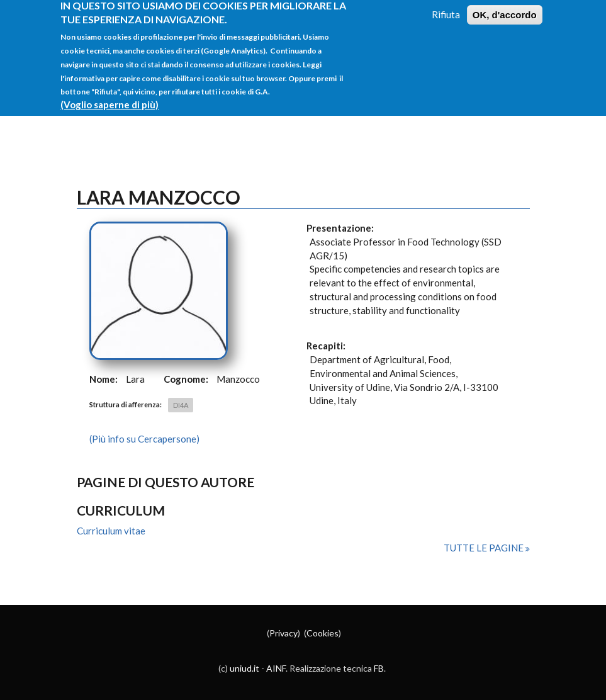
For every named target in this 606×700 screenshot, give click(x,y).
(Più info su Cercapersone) (144, 439)
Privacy (283, 633)
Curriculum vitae (111, 531)
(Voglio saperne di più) (109, 97)
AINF (276, 668)
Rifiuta (446, 7)
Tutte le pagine (485, 548)
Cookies (323, 633)
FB (379, 668)
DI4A (181, 405)
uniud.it (244, 668)
